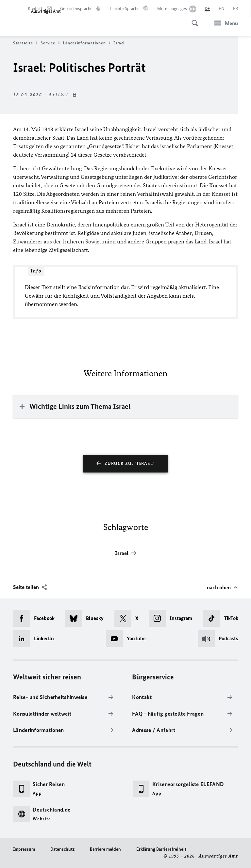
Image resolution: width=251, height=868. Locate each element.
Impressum (24, 849)
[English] (222, 9)
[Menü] (224, 23)
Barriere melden (105, 849)
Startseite (25, 43)
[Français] (235, 9)
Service (50, 43)
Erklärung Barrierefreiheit (161, 849)
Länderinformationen (87, 43)
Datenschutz (62, 849)
